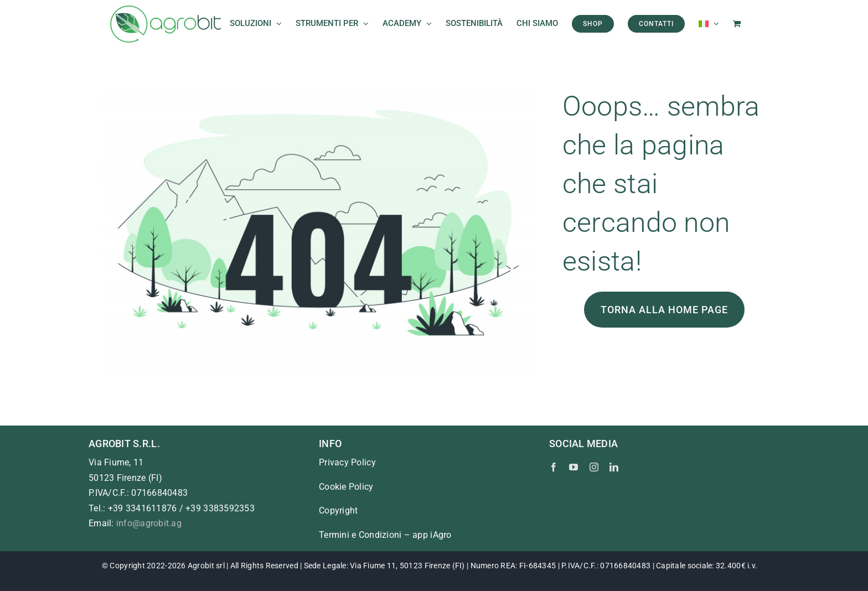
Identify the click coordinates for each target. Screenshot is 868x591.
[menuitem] (709, 24)
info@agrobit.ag (149, 523)
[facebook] (554, 467)
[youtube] (573, 467)
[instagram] (594, 467)
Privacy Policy (347, 462)
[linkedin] (614, 467)
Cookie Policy (346, 487)
